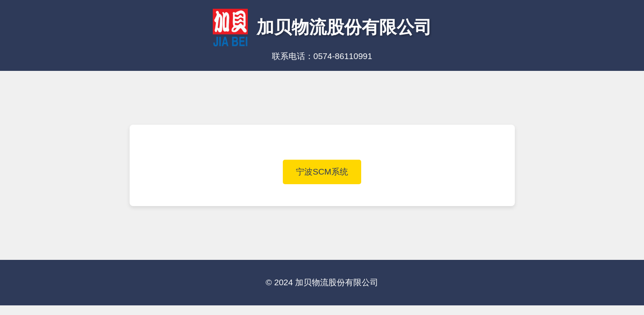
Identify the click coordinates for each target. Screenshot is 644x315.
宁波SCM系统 (322, 172)
